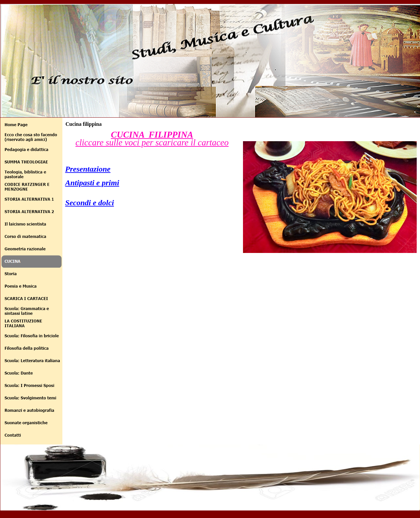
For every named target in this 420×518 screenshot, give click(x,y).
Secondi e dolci (90, 203)
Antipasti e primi (92, 183)
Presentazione (88, 169)
